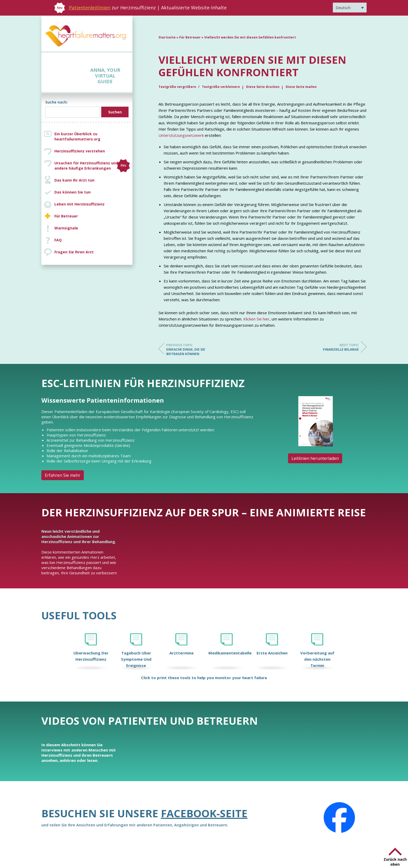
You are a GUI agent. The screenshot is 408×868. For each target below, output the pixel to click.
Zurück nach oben (395, 862)
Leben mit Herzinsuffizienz (79, 204)
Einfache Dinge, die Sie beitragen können (187, 349)
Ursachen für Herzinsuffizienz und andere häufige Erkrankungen (92, 166)
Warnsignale (66, 228)
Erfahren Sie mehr (63, 475)
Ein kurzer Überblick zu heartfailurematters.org (77, 136)
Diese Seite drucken (263, 87)
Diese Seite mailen (301, 87)
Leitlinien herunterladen (315, 458)
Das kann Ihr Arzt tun (74, 180)
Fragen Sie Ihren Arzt (74, 252)
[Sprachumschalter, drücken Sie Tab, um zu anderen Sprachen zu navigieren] (350, 8)
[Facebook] (339, 818)
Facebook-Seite (204, 813)
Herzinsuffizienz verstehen (80, 151)
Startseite (167, 37)
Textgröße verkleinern (221, 87)
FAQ (58, 240)
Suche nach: (56, 102)
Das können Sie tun (72, 192)
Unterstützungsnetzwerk (181, 135)
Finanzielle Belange (338, 347)
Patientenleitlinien (90, 8)
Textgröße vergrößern (178, 87)
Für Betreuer (66, 216)
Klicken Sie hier (256, 319)
